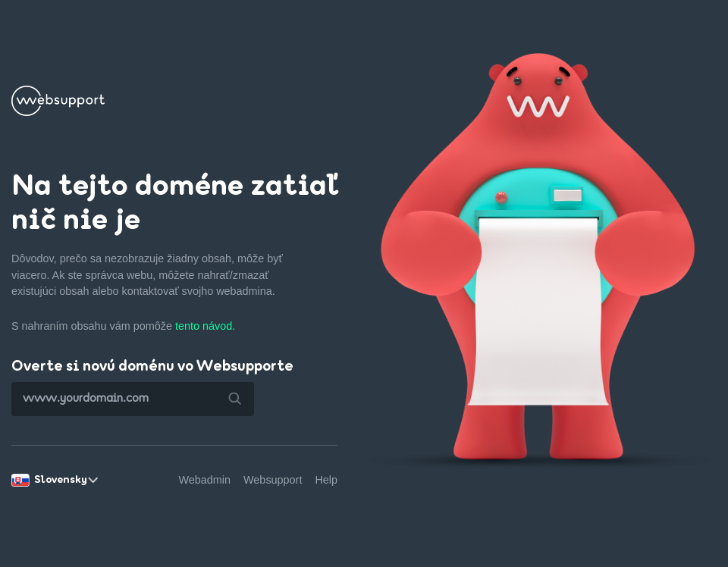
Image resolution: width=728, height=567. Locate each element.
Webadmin (205, 480)
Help (326, 480)
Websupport (273, 480)
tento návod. (205, 326)
